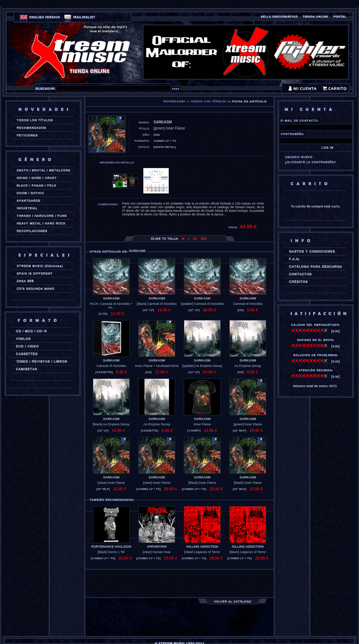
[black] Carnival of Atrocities (157, 304)
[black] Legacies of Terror (248, 552)
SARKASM (111, 298)
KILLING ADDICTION (202, 547)
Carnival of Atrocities (248, 304)
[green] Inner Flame (248, 424)
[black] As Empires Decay (111, 424)
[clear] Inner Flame (111, 483)
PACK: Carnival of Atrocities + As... (111, 306)
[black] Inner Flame (202, 483)
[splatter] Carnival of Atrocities (202, 304)
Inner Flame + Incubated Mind (157, 366)
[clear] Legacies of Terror (202, 552)
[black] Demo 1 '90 (111, 552)
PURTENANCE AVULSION (111, 547)
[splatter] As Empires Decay (202, 366)
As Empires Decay (248, 366)
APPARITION (157, 547)
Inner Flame (202, 424)
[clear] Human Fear (157, 552)
